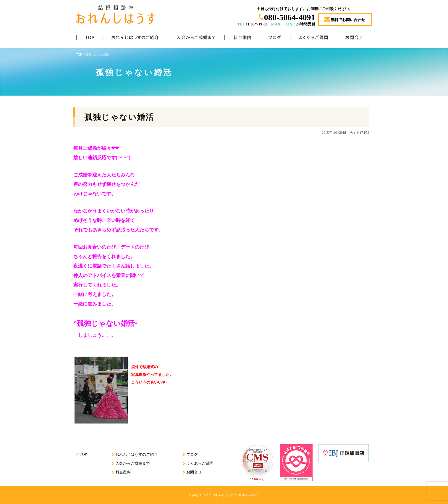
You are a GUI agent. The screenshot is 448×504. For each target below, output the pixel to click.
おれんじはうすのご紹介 (135, 39)
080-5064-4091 (290, 17)
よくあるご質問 (313, 39)
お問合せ (354, 39)
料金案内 (242, 39)
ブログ (275, 39)
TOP (89, 39)
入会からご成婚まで (196, 39)
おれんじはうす (223, 495)
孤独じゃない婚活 (119, 117)
